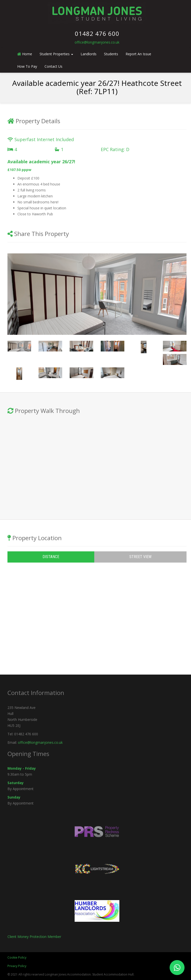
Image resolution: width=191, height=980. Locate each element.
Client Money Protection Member (34, 937)
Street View (140, 557)
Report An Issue (138, 54)
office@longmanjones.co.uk (97, 42)
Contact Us (53, 66)
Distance (51, 557)
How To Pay (27, 66)
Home (25, 54)
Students (111, 54)
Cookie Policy (17, 957)
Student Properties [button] (56, 54)
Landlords (89, 54)
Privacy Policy (17, 966)
